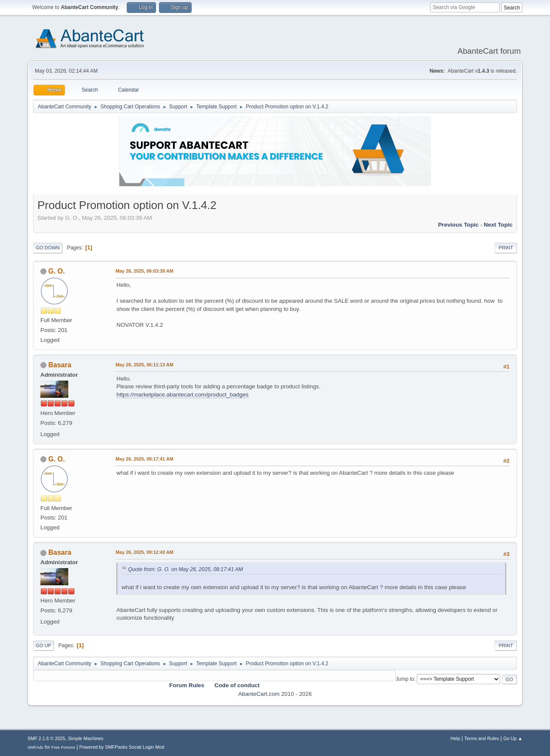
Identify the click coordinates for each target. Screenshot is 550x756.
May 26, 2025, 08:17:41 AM (144, 459)
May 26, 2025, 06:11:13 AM (144, 365)
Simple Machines (86, 738)
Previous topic (458, 225)
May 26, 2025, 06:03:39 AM (144, 271)
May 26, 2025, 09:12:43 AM (144, 552)
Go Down (48, 248)
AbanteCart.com (259, 694)
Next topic (498, 225)
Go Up (43, 645)
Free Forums (63, 747)
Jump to (405, 679)
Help (455, 738)
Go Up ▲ (513, 738)
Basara (60, 365)
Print (506, 248)
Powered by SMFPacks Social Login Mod (122, 747)
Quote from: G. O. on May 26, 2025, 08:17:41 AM (185, 569)
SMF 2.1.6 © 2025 (46, 738)
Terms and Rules (482, 738)
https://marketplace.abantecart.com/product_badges (182, 395)
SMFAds (35, 747)
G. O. (56, 271)
